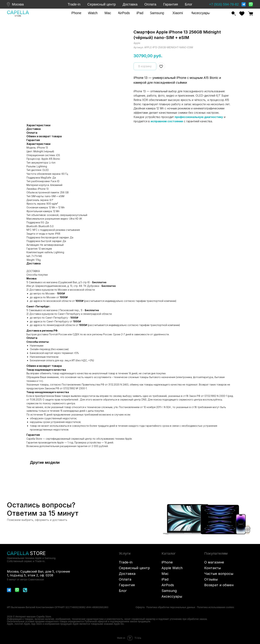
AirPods (168, 585)
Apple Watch (172, 568)
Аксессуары (172, 596)
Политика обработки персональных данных (171, 607)
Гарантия (171, 4)
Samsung (169, 591)
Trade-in (74, 4)
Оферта (140, 607)
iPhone (167, 562)
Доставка (130, 4)
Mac (165, 574)
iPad (165, 579)
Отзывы (211, 579)
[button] (76, 13)
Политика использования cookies (216, 607)
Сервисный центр (102, 4)
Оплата (150, 4)
